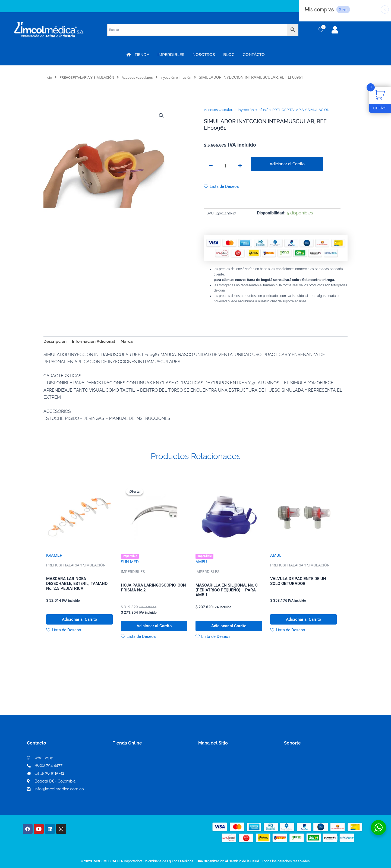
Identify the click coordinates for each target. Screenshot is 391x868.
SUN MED (130, 565)
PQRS (204, 774)
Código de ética (300, 775)
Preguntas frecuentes (306, 783)
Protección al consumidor (310, 792)
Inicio (48, 77)
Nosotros (208, 766)
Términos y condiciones (308, 766)
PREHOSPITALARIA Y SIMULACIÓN (93, 77)
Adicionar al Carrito (287, 164)
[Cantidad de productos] (225, 166)
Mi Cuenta (125, 766)
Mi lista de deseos (133, 775)
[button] (161, 116)
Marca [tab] (132, 343)
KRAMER (55, 557)
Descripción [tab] (56, 343)
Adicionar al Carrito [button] (79, 624)
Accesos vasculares (151, 77)
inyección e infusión (195, 77)
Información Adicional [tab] (97, 343)
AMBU (201, 565)
